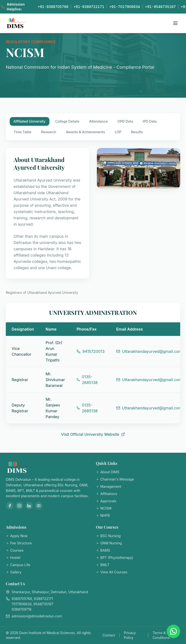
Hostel (13, 558)
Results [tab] (137, 132)
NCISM (104, 508)
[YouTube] (39, 506)
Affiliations (107, 494)
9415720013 (90, 351)
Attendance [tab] (98, 121)
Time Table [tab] (23, 132)
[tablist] (93, 127)
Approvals (106, 501)
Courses (15, 550)
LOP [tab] (118, 132)
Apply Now (17, 536)
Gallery (14, 572)
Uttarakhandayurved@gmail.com (149, 351)
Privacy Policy (130, 635)
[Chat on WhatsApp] (173, 631)
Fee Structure (19, 543)
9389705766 (22, 599)
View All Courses (112, 572)
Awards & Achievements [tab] (85, 132)
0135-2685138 (87, 380)
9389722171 (43, 599)
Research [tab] (49, 132)
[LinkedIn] (29, 506)
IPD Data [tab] (150, 121)
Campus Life (18, 565)
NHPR (103, 515)
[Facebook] (10, 506)
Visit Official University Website (93, 434)
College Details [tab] (67, 121)
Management (109, 486)
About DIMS (108, 472)
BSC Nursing (108, 536)
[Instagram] (19, 506)
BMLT (103, 565)
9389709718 (22, 609)
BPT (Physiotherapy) (115, 558)
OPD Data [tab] (125, 121)
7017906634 (22, 604)
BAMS (103, 550)
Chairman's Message (115, 479)
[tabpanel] (93, 293)
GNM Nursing (109, 543)
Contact (109, 635)
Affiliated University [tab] (30, 121)
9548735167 (43, 604)
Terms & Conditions (161, 635)
